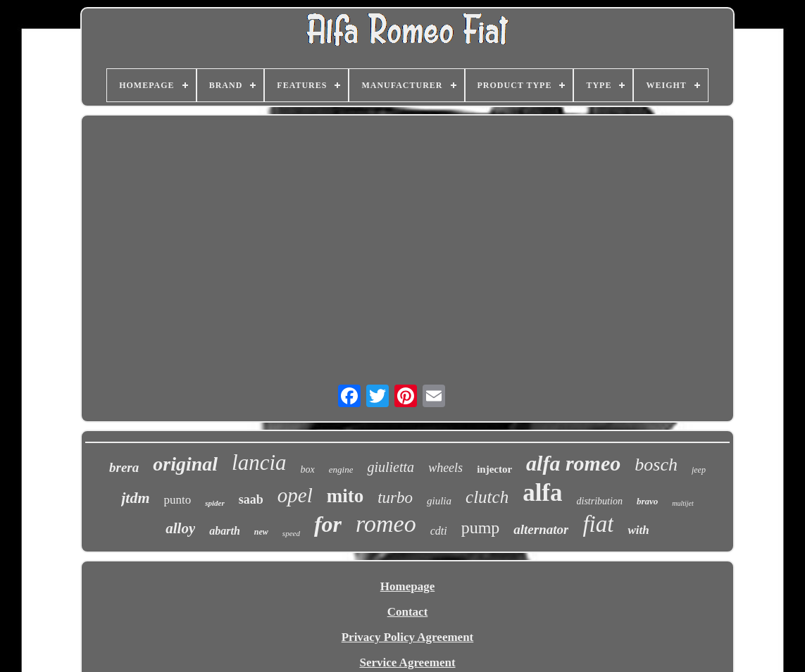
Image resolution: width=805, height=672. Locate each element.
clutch (487, 497)
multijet (683, 503)
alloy (180, 528)
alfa (542, 493)
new (261, 532)
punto (178, 500)
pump (481, 528)
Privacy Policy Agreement (408, 637)
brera (124, 467)
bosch (656, 465)
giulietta (391, 467)
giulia (439, 501)
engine (341, 469)
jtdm (135, 498)
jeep (699, 470)
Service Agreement (407, 662)
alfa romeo (573, 463)
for (328, 524)
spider (215, 503)
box (308, 469)
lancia (259, 462)
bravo (647, 501)
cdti (439, 531)
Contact (408, 612)
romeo (386, 524)
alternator (541, 529)
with (638, 530)
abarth (225, 531)
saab (251, 499)
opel (295, 495)
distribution (600, 501)
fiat (598, 524)
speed (291, 533)
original (185, 464)
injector (494, 469)
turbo (395, 498)
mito (345, 496)
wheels (445, 468)
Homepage (407, 586)
